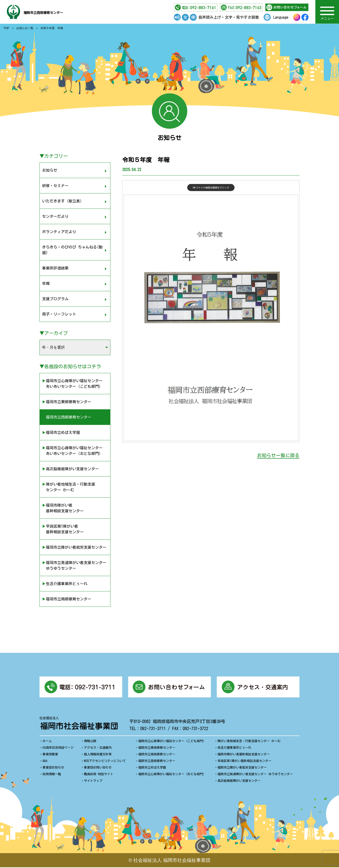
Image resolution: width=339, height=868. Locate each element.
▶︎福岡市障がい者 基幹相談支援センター (63, 508)
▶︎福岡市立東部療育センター (67, 402)
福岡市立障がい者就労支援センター (242, 768)
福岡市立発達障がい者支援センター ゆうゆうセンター (255, 775)
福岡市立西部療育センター (59, 12)
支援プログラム (55, 299)
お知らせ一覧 (25, 28)
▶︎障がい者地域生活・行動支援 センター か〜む (69, 487)
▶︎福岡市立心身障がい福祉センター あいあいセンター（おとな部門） (72, 451)
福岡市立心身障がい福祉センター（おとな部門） (172, 775)
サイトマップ (93, 781)
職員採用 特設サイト (99, 775)
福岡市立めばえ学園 (152, 768)
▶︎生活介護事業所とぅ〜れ (65, 584)
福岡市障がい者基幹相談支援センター (244, 755)
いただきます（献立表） (63, 201)
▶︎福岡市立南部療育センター (67, 599)
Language (281, 17)
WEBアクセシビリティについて (105, 762)
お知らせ (50, 170)
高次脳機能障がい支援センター (239, 781)
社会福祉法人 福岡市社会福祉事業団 (172, 861)
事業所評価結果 (55, 268)
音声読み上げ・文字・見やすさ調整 (229, 17)
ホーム (47, 742)
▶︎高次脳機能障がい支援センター (70, 469)
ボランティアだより (59, 232)
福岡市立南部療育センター (157, 755)
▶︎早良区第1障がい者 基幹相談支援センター (63, 529)
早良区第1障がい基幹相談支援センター (244, 762)
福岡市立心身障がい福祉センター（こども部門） (172, 742)
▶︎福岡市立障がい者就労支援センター (74, 547)
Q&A (45, 762)
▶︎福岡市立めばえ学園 (61, 432)
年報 (46, 283)
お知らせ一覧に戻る (278, 455)
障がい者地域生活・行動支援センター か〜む (249, 742)
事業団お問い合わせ (98, 768)
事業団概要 (50, 755)
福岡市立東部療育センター (157, 748)
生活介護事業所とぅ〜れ (234, 748)
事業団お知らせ (53, 768)
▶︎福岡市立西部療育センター (67, 417)
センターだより (55, 216)
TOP (6, 28)
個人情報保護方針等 (98, 755)
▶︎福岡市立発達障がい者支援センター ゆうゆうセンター (74, 565)
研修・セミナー (55, 186)
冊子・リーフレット (59, 314)
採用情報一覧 (52, 775)
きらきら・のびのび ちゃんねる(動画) (72, 250)
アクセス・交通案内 (98, 748)
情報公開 (90, 742)
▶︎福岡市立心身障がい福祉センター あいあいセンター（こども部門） (72, 384)
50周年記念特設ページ (58, 748)
